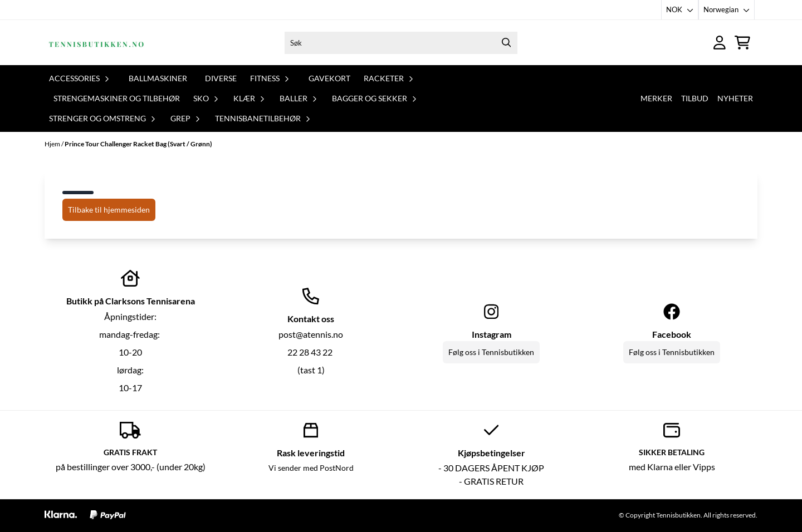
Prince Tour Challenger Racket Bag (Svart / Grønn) (138, 144)
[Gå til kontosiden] (720, 43)
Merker (656, 98)
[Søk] (401, 43)
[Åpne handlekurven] (742, 43)
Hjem (53, 144)
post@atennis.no (311, 334)
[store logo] (96, 43)
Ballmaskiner (158, 78)
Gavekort (329, 78)
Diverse (221, 78)
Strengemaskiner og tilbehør (117, 98)
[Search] (506, 43)
